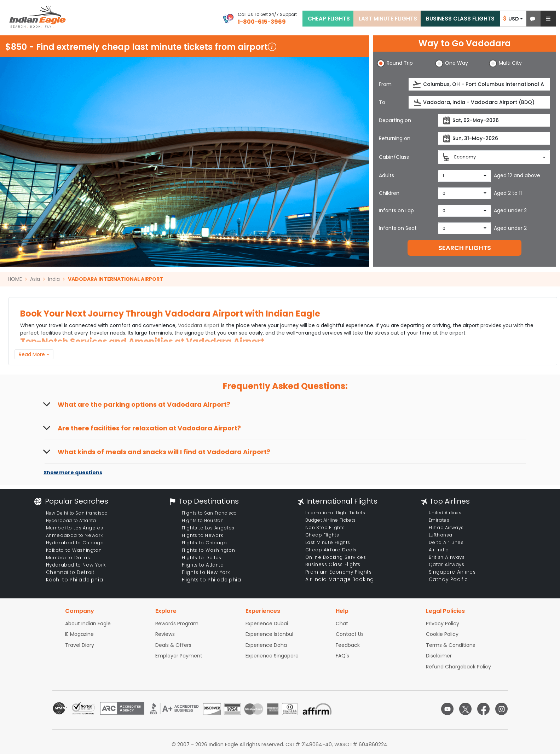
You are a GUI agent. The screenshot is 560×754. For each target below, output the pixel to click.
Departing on (395, 120)
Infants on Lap (396, 210)
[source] (479, 84)
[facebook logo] (483, 709)
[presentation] (417, 84)
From (385, 84)
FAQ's (342, 656)
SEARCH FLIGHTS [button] (465, 248)
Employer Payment (179, 656)
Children (389, 193)
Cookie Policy (442, 634)
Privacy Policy (443, 623)
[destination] (479, 102)
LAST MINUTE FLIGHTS (388, 19)
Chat (342, 623)
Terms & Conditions (451, 645)
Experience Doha (266, 645)
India (54, 279)
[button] (533, 19)
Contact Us (350, 634)
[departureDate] (494, 120)
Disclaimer (439, 656)
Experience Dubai (267, 623)
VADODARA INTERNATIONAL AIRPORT (116, 279)
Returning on (395, 138)
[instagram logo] (501, 709)
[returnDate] (494, 138)
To (382, 102)
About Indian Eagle (88, 623)
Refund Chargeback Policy (458, 667)
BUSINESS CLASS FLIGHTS (460, 19)
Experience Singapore (272, 656)
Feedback (348, 645)
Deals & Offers (173, 645)
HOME (15, 279)
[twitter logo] (465, 709)
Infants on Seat (398, 228)
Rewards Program (177, 623)
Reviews (165, 634)
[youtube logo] (447, 709)
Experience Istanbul (269, 634)
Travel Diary (80, 645)
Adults (386, 175)
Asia (35, 279)
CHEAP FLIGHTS (329, 19)
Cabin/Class (394, 157)
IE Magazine (79, 634)
